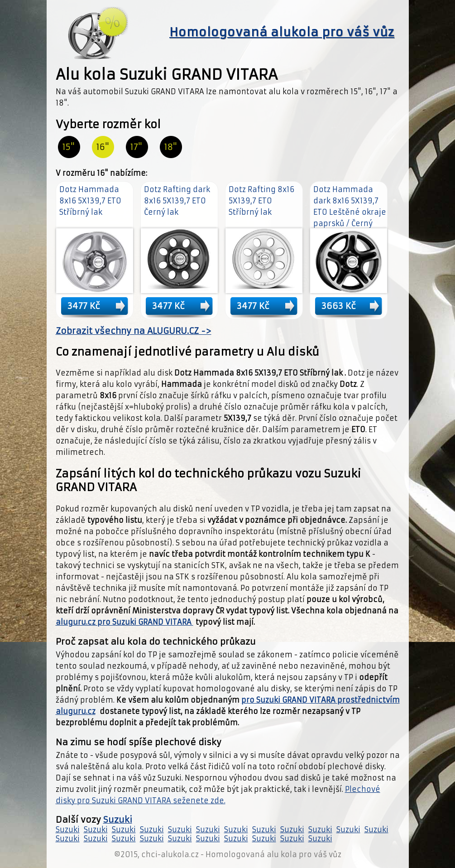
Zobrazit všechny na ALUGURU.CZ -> (134, 331)
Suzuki (118, 820)
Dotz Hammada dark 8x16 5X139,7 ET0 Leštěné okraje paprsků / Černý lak (350, 212)
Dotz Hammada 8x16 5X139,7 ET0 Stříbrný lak (90, 201)
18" (171, 147)
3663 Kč (339, 306)
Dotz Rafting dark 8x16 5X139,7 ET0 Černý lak (177, 201)
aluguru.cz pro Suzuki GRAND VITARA (125, 622)
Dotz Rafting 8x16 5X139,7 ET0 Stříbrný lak (261, 201)
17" (136, 147)
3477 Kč (84, 306)
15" (69, 147)
